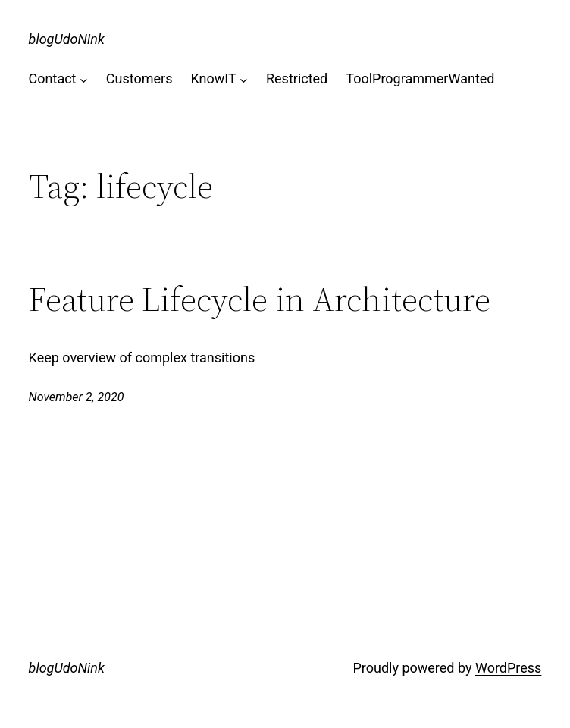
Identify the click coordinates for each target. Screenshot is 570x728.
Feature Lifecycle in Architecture (260, 300)
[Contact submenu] (84, 79)
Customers (139, 78)
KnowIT (213, 78)
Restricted (297, 78)
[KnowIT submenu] (244, 79)
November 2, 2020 (77, 397)
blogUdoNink (67, 39)
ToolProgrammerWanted (420, 78)
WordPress (508, 668)
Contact (53, 78)
